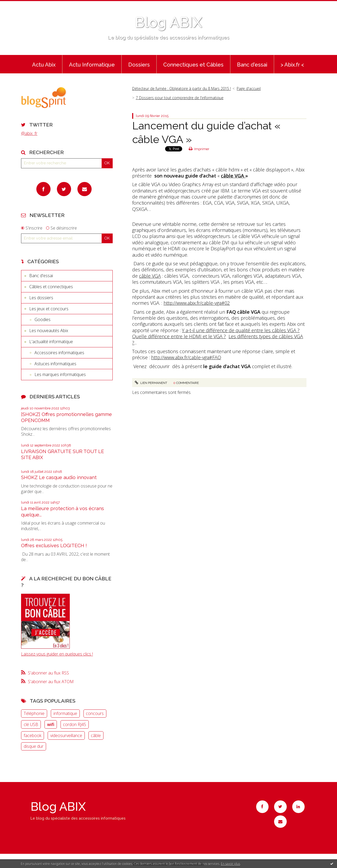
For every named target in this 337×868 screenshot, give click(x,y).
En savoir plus (231, 864)
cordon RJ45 (75, 724)
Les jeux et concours (49, 309)
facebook (33, 735)
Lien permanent (151, 383)
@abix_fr (29, 133)
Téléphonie (34, 713)
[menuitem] (44, 64)
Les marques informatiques (60, 374)
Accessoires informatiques (59, 353)
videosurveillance (66, 735)
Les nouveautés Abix (49, 331)
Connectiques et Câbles (193, 65)
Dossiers (139, 65)
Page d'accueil (249, 88)
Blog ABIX (168, 22)
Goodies (43, 319)
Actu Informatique (92, 65)
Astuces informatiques (55, 364)
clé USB (31, 724)
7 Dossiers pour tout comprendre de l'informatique (180, 98)
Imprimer (199, 149)
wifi (51, 724)
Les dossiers (41, 298)
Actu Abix (44, 65)
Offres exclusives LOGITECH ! (54, 545)
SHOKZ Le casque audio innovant (59, 477)
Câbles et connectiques (51, 287)
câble (96, 735)
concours (95, 713)
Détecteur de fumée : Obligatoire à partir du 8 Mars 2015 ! (182, 88)
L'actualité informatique (51, 342)
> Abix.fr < (292, 65)
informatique (65, 713)
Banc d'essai (252, 65)
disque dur (34, 746)
